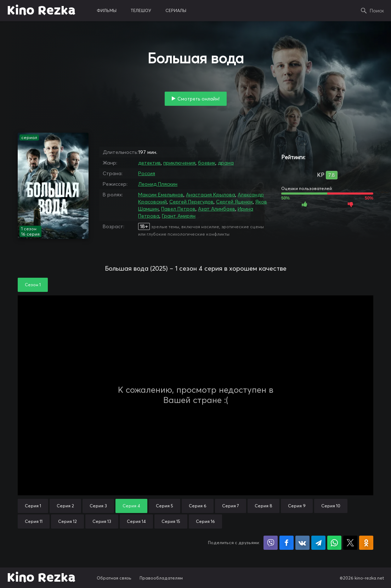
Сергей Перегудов (191, 202)
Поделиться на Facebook (287, 543)
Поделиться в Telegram (318, 543)
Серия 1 (33, 506)
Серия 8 (263, 506)
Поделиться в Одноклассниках (366, 543)
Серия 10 (331, 506)
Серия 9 (297, 506)
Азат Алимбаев (217, 209)
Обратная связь (114, 578)
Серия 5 (165, 506)
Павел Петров (178, 209)
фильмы (107, 10)
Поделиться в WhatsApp (334, 543)
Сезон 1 (33, 285)
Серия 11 (34, 521)
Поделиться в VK (302, 543)
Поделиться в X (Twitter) (350, 543)
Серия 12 (67, 521)
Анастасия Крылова (211, 195)
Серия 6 (198, 506)
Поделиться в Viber (271, 543)
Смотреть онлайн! (199, 99)
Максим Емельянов (161, 195)
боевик (207, 163)
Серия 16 (205, 521)
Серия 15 (171, 521)
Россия (147, 173)
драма (226, 163)
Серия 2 (65, 506)
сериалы (176, 10)
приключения (179, 163)
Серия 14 (136, 521)
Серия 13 (102, 521)
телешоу (141, 10)
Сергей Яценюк (234, 202)
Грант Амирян (179, 216)
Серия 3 (98, 506)
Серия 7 (231, 506)
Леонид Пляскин (158, 184)
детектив (149, 163)
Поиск (377, 11)
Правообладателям (161, 578)
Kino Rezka (41, 11)
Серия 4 (131, 506)
